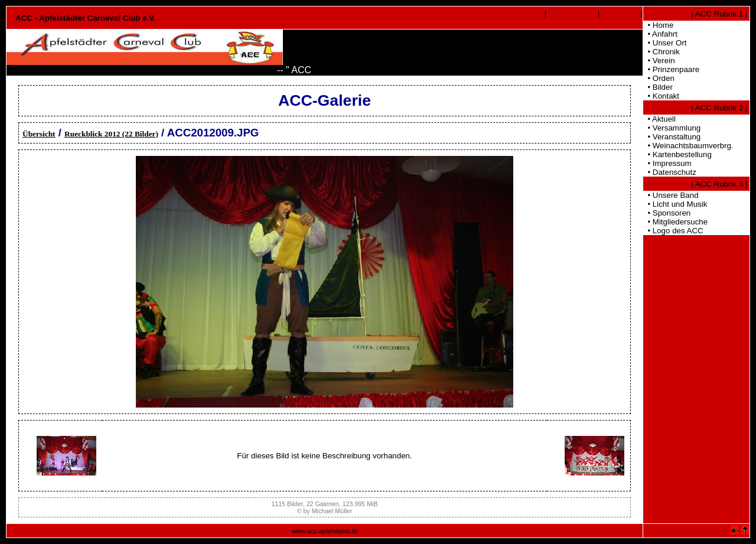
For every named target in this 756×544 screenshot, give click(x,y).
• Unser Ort (665, 43)
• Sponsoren (667, 213)
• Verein (659, 61)
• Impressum (667, 163)
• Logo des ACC (673, 231)
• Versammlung (672, 128)
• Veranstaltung (672, 137)
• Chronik (661, 52)
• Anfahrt (660, 34)
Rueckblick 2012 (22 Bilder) (111, 134)
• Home (658, 25)
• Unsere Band (671, 195)
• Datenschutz (670, 172)
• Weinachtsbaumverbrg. (688, 146)
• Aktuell (659, 119)
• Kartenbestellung (677, 154)
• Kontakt (661, 96)
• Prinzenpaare (671, 69)
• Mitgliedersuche (675, 222)
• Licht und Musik (675, 204)
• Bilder (658, 87)
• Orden (659, 78)
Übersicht (39, 134)
